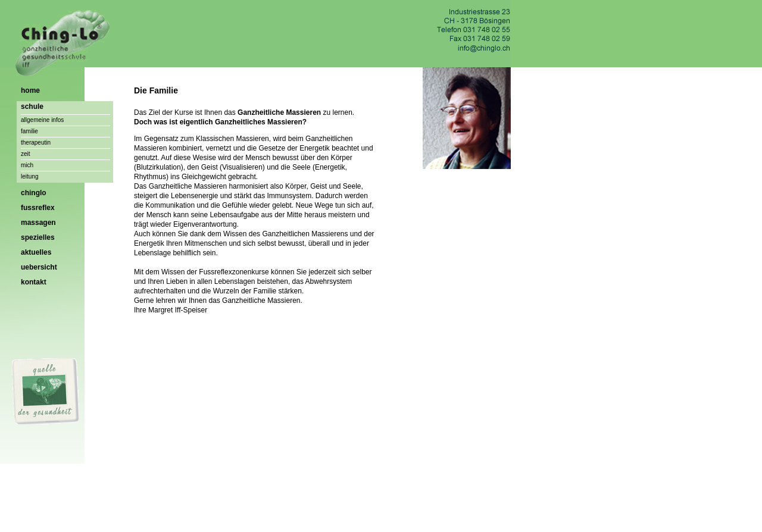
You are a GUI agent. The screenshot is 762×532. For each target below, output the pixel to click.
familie (29, 131)
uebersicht (39, 267)
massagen (38, 223)
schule (32, 107)
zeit (26, 154)
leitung (29, 176)
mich (27, 165)
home (30, 90)
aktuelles (36, 252)
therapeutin (36, 143)
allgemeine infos (42, 120)
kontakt (34, 282)
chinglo (34, 193)
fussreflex (38, 208)
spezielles (38, 237)
